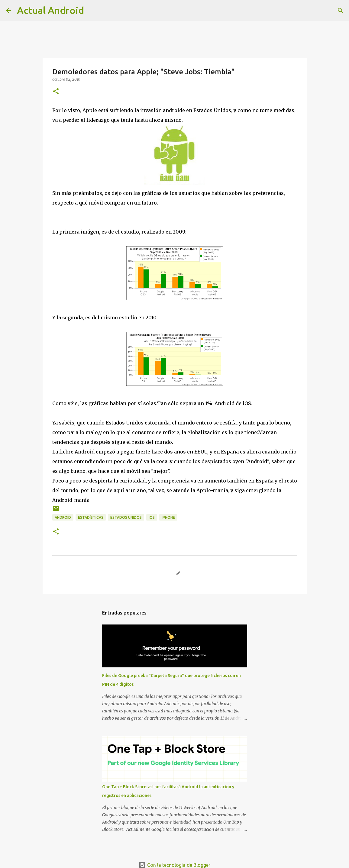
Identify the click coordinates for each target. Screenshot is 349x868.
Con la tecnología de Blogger (175, 865)
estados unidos (126, 517)
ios (152, 517)
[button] (56, 92)
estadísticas (91, 517)
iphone (168, 517)
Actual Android (50, 10)
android (63, 517)
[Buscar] (341, 11)
